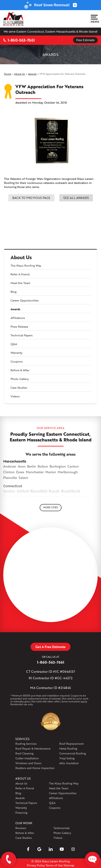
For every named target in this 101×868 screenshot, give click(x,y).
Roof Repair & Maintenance (33, 748)
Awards (15, 309)
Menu (94, 19)
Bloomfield (39, 491)
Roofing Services (26, 744)
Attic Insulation (69, 763)
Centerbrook (37, 496)
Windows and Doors (28, 763)
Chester (54, 496)
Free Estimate (85, 40)
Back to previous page (31, 198)
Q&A (14, 344)
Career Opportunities (25, 300)
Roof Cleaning (24, 753)
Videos (15, 396)
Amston (9, 491)
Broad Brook (71, 491)
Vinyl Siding (67, 758)
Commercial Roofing (73, 753)
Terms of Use (54, 865)
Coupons (17, 361)
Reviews (21, 828)
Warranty (16, 353)
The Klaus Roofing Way (26, 266)
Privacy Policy (36, 865)
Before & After (20, 370)
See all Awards (76, 198)
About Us (21, 257)
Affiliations (18, 318)
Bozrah (54, 491)
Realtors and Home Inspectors (35, 768)
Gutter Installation (27, 758)
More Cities (51, 507)
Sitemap (69, 865)
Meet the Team (20, 283)
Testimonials (62, 828)
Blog (13, 292)
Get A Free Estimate (50, 647)
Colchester (82, 496)
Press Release (19, 327)
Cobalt (67, 496)
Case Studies (19, 388)
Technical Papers (22, 335)
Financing (21, 813)
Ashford (23, 491)
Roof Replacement (71, 744)
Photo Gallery (20, 379)
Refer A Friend (20, 274)
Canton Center (14, 496)
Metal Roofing (68, 748)
